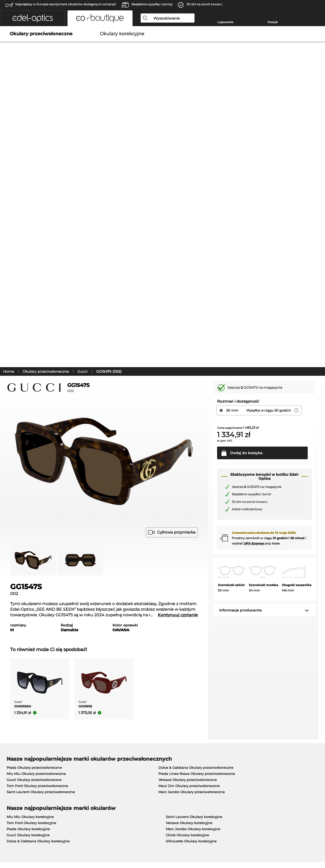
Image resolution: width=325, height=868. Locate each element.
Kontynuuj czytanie (178, 381)
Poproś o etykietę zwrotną (237, 735)
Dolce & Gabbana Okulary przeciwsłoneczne (196, 534)
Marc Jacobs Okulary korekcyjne (193, 595)
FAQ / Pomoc (226, 747)
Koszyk (273, 22)
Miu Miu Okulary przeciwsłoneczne (36, 540)
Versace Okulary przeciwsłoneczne (188, 546)
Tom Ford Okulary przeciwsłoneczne (37, 552)
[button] (32, 18)
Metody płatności (124, 735)
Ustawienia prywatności (24, 741)
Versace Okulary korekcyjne (189, 589)
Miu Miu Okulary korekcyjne (30, 583)
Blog (219, 741)
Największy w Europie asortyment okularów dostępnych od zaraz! (66, 4)
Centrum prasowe (19, 735)
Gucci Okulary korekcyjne (28, 602)
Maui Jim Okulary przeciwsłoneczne (189, 552)
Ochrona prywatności (43, 844)
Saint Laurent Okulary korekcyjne (194, 583)
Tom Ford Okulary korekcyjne (31, 589)
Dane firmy (73, 844)
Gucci (83, 138)
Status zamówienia (232, 754)
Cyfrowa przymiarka (172, 299)
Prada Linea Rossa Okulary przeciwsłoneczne (197, 540)
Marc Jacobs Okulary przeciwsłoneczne (192, 558)
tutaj (137, 668)
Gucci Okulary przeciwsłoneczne (34, 546)
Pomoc (222, 727)
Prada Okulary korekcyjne (28, 595)
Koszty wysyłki (122, 741)
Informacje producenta (240, 377)
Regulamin (13, 844)
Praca (115, 727)
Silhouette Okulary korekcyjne (191, 608)
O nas (9, 727)
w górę (314, 844)
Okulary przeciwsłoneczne (46, 138)
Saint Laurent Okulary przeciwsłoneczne (41, 558)
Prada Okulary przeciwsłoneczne (34, 534)
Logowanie (225, 22)
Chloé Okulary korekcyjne (187, 602)
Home (9, 138)
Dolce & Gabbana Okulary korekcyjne (38, 608)
